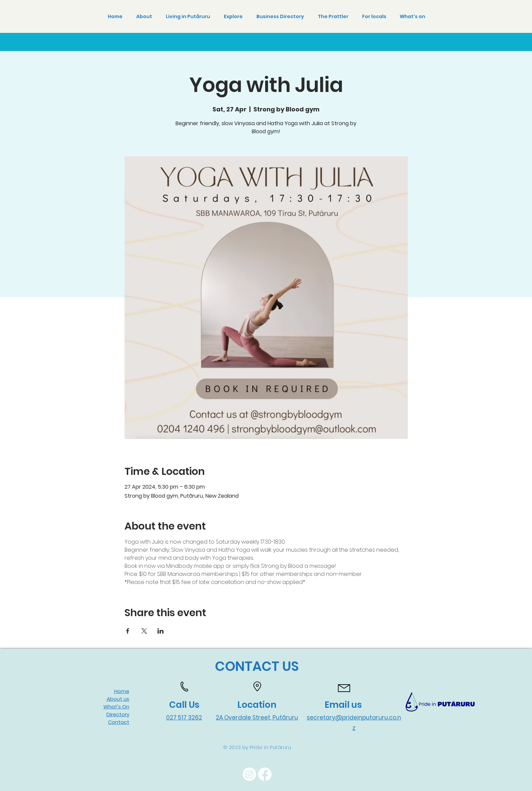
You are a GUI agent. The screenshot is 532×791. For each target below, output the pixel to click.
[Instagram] (249, 774)
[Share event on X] (144, 631)
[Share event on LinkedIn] (161, 631)
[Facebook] (265, 774)
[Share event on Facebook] (128, 631)
